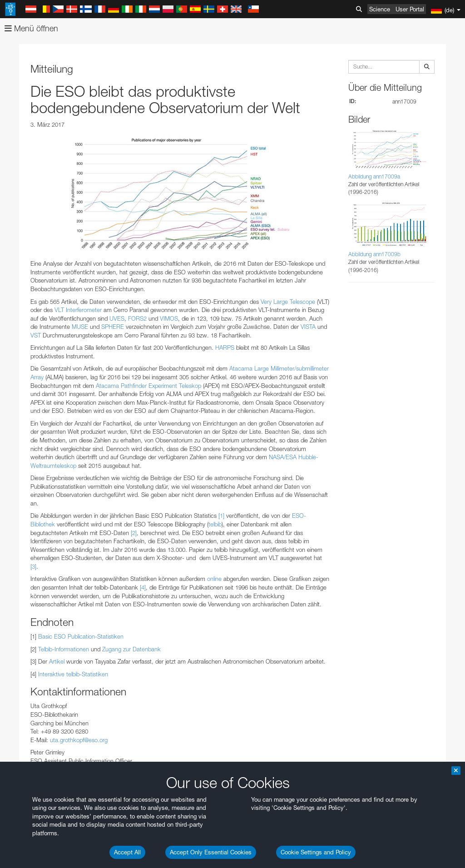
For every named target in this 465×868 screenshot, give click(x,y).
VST (36, 335)
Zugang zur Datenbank (131, 649)
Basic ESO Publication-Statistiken (81, 636)
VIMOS (169, 318)
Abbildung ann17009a (374, 176)
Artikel (57, 661)
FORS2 (137, 318)
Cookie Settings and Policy (316, 852)
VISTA (308, 327)
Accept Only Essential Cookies (211, 852)
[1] (221, 516)
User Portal (410, 9)
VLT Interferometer (78, 310)
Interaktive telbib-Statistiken (73, 674)
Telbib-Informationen (64, 649)
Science (380, 9)
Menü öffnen (31, 28)
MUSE (80, 327)
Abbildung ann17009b (374, 254)
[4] (143, 587)
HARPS (225, 347)
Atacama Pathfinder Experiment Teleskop (148, 386)
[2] (134, 533)
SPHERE (113, 327)
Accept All (127, 852)
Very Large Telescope (288, 302)
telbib (215, 524)
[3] (33, 566)
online (214, 579)
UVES (117, 318)
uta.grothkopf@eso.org (79, 740)
